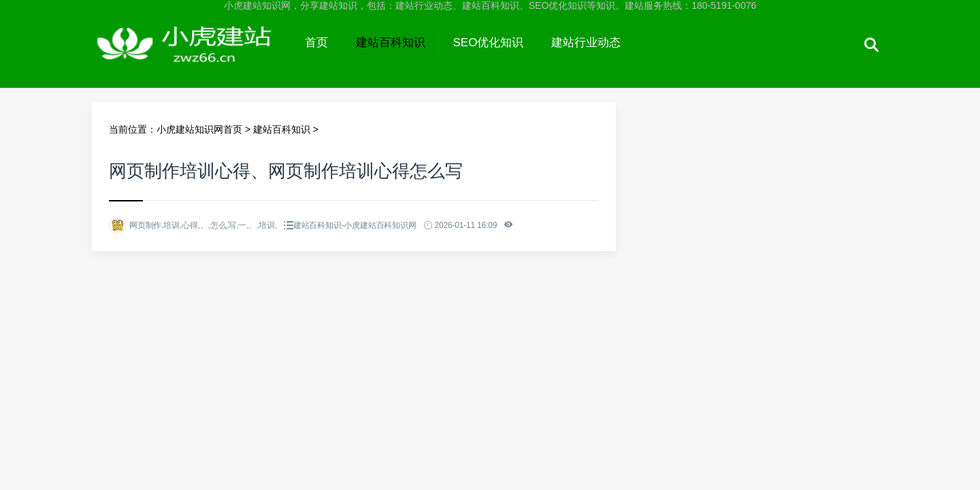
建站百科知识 (391, 43)
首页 (316, 43)
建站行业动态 (586, 43)
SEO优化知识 (489, 43)
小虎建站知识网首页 (199, 129)
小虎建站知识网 (192, 56)
